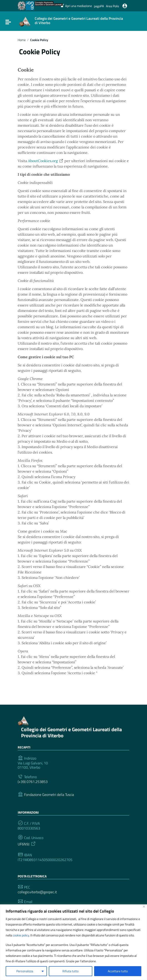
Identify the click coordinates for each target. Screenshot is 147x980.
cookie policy (21, 935)
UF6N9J (27, 844)
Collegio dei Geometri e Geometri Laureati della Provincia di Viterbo (71, 733)
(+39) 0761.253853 (33, 782)
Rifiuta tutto (70, 971)
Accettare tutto (118, 971)
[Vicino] (144, 907)
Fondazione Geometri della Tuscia (49, 795)
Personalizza (25, 971)
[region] (73, 942)
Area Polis (113, 6)
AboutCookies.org (46, 161)
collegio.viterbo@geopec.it (37, 892)
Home (22, 40)
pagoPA (99, 6)
